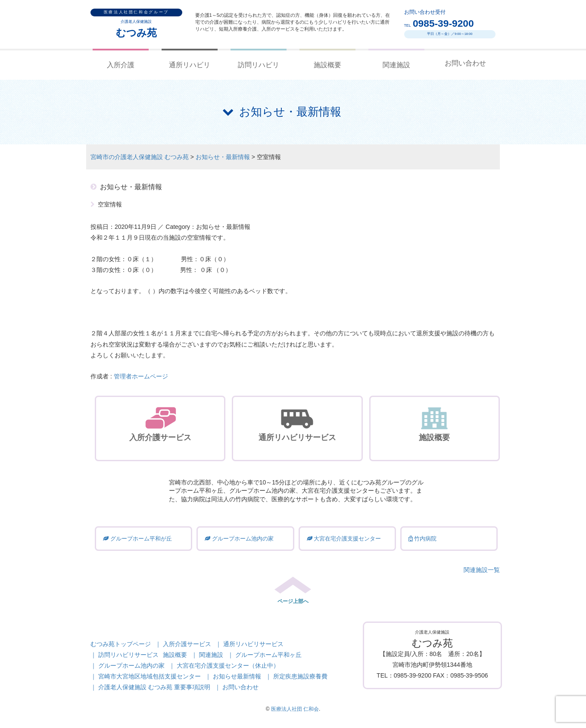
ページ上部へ (293, 601)
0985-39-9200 (443, 23)
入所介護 (121, 65)
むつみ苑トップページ (121, 644)
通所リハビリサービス (253, 644)
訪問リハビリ (259, 65)
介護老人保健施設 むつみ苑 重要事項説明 (154, 687)
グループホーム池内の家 (131, 666)
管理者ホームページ (141, 376)
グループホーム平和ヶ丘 (268, 655)
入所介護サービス (187, 644)
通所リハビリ (190, 65)
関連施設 (396, 65)
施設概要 (327, 65)
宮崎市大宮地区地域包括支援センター (150, 676)
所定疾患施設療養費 (300, 676)
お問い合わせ (465, 63)
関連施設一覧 (482, 570)
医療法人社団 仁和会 (295, 709)
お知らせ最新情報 (237, 676)
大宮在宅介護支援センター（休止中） (228, 666)
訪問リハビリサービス (128, 655)
